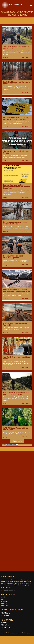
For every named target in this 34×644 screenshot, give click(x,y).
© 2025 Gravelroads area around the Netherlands (17, 633)
